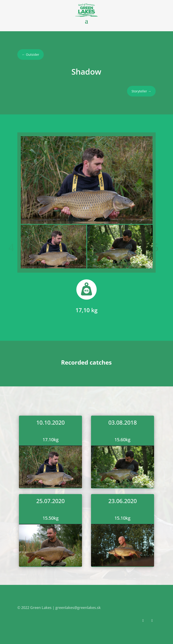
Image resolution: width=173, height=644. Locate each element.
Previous (15, 247)
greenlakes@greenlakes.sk (78, 608)
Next (158, 247)
